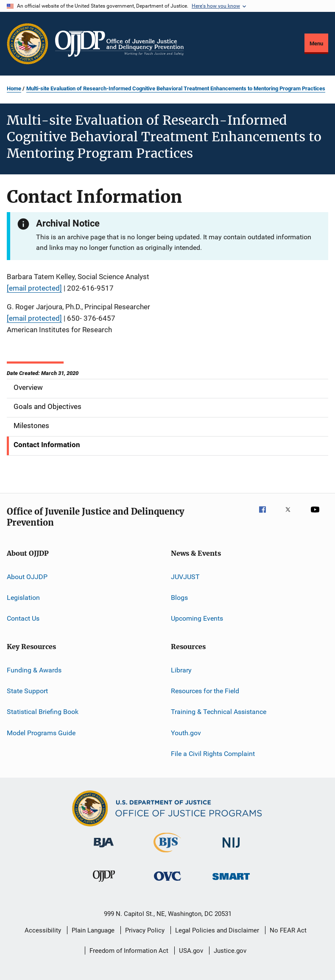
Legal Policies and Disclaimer (217, 930)
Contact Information (47, 445)
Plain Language (93, 930)
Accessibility (43, 930)
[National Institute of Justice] (231, 849)
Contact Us (23, 618)
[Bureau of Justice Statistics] (167, 854)
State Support (27, 691)
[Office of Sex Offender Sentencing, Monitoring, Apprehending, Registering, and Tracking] (231, 881)
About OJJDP (27, 576)
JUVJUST (185, 576)
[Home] (119, 44)
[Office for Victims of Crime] (167, 882)
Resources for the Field (205, 691)
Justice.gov (230, 951)
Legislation (23, 598)
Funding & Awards (34, 670)
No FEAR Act (288, 930)
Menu (316, 43)
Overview (28, 387)
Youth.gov (186, 733)
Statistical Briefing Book (43, 712)
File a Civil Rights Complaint (213, 754)
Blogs (179, 598)
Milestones (31, 426)
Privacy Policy (145, 930)
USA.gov (191, 951)
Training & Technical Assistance (219, 712)
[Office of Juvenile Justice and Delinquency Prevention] (104, 883)
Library (181, 670)
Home (14, 88)
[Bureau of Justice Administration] (104, 849)
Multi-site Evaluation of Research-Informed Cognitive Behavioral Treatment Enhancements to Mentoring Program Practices (176, 88)
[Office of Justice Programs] (28, 44)
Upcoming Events (197, 618)
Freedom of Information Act (129, 951)
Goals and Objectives (47, 406)
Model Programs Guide (41, 733)
